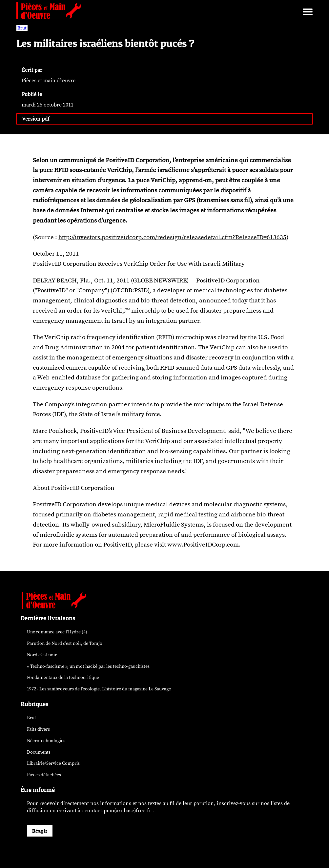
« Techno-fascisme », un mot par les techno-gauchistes (88, 666)
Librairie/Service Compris (53, 763)
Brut (31, 718)
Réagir (40, 831)
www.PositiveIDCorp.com (203, 545)
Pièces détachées (44, 775)
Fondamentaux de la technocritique (63, 677)
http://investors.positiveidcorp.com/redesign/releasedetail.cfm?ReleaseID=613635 (172, 237)
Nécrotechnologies (46, 741)
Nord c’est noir (42, 655)
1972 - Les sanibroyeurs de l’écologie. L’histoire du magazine (99, 689)
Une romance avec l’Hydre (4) (57, 632)
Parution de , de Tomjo (65, 643)
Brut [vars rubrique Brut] (22, 28)
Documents (39, 752)
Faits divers (38, 729)
